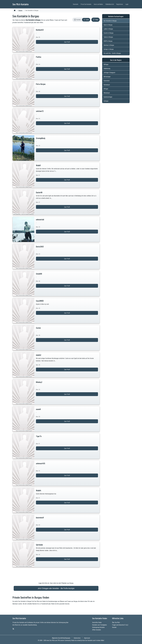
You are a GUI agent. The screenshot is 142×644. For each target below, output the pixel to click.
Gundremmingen (108, 97)
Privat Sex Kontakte (86, 4)
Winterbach (107, 93)
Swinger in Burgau (109, 49)
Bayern (20, 10)
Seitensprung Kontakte (98, 627)
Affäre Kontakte (97, 630)
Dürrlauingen (107, 77)
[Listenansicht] (86, 20)
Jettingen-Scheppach (109, 72)
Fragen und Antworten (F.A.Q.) (120, 625)
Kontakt (114, 627)
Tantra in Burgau (108, 37)
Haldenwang (107, 68)
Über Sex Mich (116, 622)
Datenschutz (77, 638)
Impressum (87, 638)
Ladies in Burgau (108, 29)
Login (127, 4)
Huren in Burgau (108, 25)
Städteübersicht (110, 4)
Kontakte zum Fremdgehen (99, 625)
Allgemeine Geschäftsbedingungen (61, 638)
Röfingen (106, 64)
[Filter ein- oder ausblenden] (96, 20)
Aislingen (106, 101)
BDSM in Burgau (108, 41)
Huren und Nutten (98, 4)
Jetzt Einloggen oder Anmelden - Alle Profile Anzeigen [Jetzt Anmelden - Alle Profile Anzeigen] (56, 588)
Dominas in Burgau (109, 45)
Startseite (76, 4)
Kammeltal (107, 81)
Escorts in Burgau (108, 33)
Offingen (106, 89)
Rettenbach (107, 85)
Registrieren (120, 4)
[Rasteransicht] (77, 20)
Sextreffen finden (97, 622)
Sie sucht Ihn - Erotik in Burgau (112, 53)
